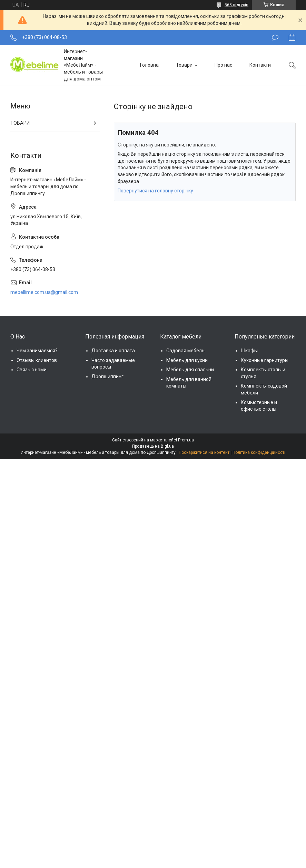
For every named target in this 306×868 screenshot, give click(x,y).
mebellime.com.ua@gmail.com (44, 292)
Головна (149, 65)
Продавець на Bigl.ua (153, 446)
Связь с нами (32, 370)
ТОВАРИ (20, 123)
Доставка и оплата (113, 351)
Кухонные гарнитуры (265, 360)
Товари (184, 65)
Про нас (223, 65)
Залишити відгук (275, 38)
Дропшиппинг (107, 376)
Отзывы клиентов (37, 360)
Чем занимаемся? (37, 351)
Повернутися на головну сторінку (155, 191)
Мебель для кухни (187, 360)
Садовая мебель (185, 351)
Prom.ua (186, 440)
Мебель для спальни (190, 370)
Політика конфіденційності (259, 452)
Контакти (260, 65)
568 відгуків (236, 5)
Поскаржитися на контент (204, 452)
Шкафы (249, 351)
